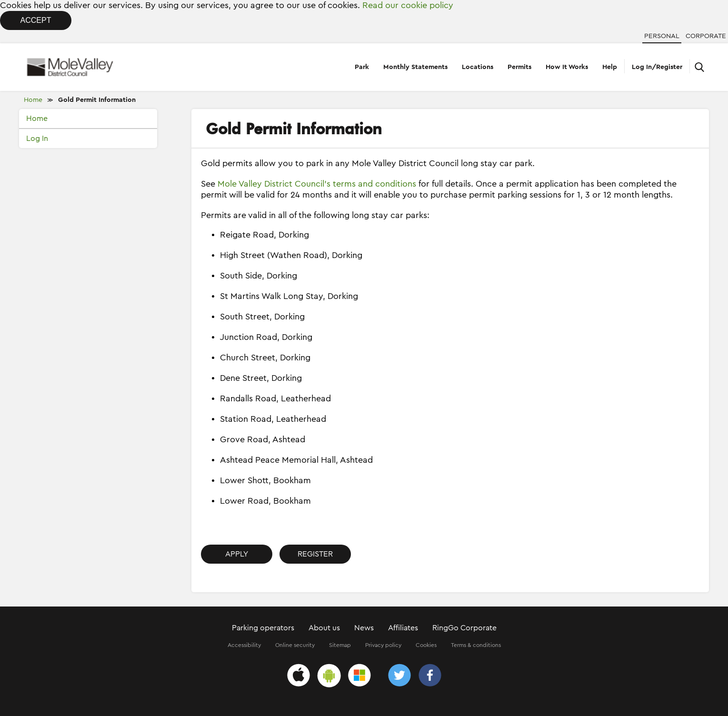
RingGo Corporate (464, 628)
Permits (519, 67)
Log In (37, 139)
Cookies (426, 645)
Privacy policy (383, 645)
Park (362, 67)
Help (610, 67)
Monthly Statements (415, 67)
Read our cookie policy (408, 5)
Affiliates (403, 628)
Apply (237, 554)
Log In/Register (657, 67)
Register (315, 554)
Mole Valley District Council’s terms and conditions (317, 184)
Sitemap (340, 645)
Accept (36, 20)
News (364, 628)
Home (33, 100)
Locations (478, 67)
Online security (295, 645)
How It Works (567, 67)
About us (324, 628)
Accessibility (244, 645)
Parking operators (263, 628)
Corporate (706, 36)
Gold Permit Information (97, 100)
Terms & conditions (476, 645)
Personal (662, 36)
